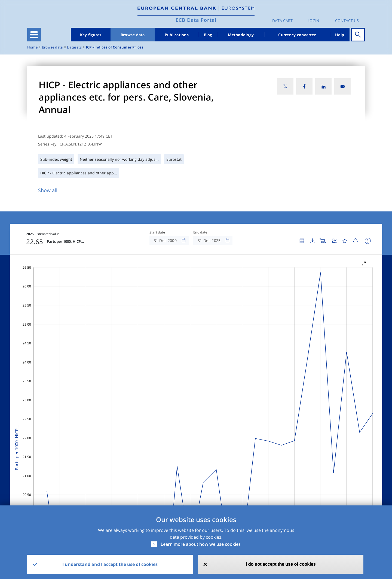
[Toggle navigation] (34, 35)
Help (340, 35)
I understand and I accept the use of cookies (110, 564)
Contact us (347, 21)
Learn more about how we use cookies (201, 544)
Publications (177, 35)
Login (313, 21)
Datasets (74, 47)
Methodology (241, 35)
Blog (208, 35)
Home (32, 47)
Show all (48, 190)
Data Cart (282, 21)
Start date (157, 232)
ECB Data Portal (196, 20)
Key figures (91, 35)
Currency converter (297, 35)
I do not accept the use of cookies (281, 564)
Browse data (133, 35)
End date (200, 232)
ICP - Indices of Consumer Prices (115, 47)
